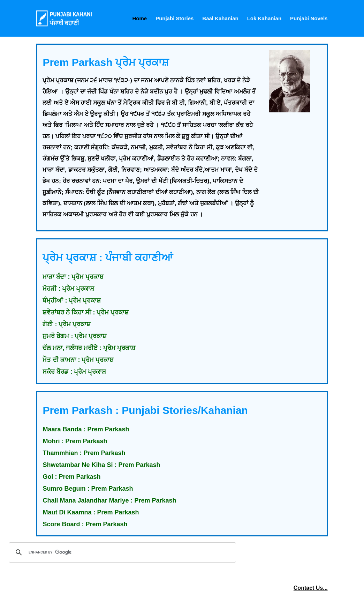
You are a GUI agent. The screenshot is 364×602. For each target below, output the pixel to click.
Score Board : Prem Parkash (85, 524)
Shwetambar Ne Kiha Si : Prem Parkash (101, 465)
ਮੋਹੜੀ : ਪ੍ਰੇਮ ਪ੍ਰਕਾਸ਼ (68, 289)
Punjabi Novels (309, 18)
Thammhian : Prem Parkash (84, 453)
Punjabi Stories (175, 18)
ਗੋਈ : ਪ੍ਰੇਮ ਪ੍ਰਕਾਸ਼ (67, 324)
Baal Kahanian (220, 18)
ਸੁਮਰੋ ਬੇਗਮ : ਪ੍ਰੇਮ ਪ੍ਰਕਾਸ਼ (75, 336)
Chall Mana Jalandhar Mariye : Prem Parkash (109, 500)
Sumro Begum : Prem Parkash (88, 489)
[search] (121, 552)
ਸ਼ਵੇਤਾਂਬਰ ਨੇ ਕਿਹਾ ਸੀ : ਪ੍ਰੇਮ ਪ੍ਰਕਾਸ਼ (86, 312)
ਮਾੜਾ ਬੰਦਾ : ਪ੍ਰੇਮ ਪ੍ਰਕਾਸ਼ (73, 277)
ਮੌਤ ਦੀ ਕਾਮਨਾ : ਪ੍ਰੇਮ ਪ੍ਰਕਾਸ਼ (78, 360)
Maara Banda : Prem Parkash (86, 429)
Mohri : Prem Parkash (75, 441)
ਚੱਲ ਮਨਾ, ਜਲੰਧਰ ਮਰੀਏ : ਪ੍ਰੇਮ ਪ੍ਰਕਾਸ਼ (89, 348)
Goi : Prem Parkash (71, 477)
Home (139, 18)
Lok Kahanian (264, 18)
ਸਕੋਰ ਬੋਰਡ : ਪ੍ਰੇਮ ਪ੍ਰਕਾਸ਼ (74, 372)
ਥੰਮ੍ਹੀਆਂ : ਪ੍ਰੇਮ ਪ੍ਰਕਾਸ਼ (72, 300)
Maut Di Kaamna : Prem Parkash (91, 512)
